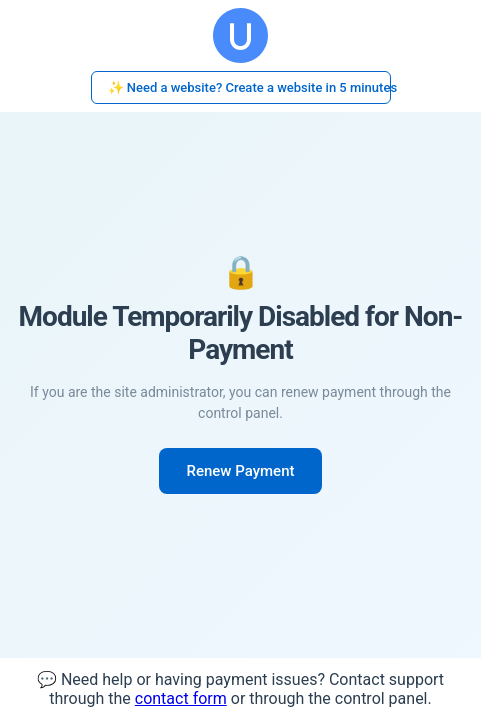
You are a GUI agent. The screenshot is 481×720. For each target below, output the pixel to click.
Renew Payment (241, 471)
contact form (181, 698)
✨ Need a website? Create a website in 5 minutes (249, 87)
